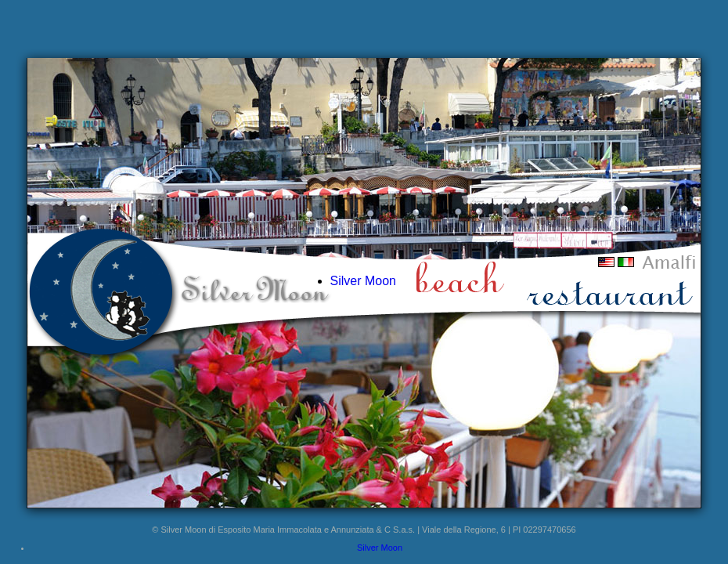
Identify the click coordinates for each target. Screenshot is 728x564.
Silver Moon (363, 281)
